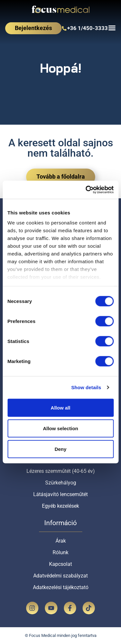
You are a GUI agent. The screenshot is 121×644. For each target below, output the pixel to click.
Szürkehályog (61, 483)
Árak (61, 541)
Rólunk (60, 552)
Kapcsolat (60, 564)
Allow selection (60, 428)
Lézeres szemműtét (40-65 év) (61, 471)
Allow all (60, 407)
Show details (86, 387)
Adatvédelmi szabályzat (60, 576)
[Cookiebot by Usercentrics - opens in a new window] (86, 190)
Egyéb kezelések (60, 506)
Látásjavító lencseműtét (60, 494)
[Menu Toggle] (112, 28)
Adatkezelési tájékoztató (61, 587)
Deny (60, 449)
